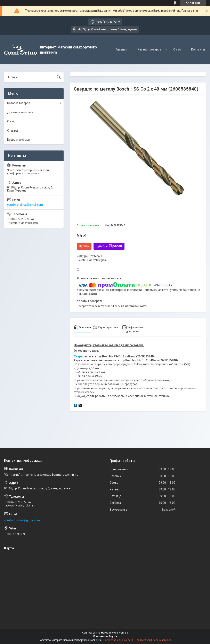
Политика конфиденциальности (154, 640)
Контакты (198, 49)
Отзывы (13, 131)
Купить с (109, 246)
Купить (84, 246)
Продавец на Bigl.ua (105, 636)
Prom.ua (123, 633)
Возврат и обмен (19, 140)
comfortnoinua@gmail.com (25, 205)
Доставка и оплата (20, 112)
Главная (122, 49)
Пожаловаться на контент (118, 640)
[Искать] (59, 77)
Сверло (79, 356)
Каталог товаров (149, 49)
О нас (177, 49)
